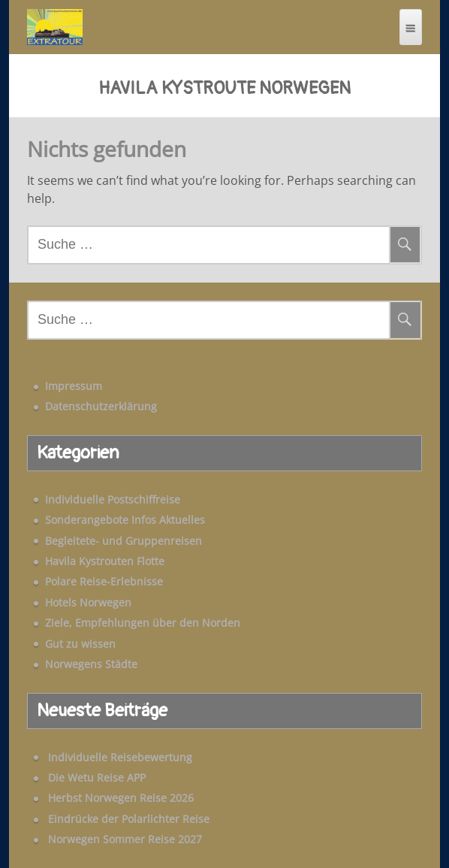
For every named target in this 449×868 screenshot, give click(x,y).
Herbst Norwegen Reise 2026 (121, 798)
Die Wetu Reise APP (97, 777)
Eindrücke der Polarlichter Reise (129, 819)
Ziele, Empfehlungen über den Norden (143, 623)
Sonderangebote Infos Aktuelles (125, 520)
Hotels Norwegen (88, 602)
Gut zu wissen (80, 644)
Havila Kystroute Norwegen (225, 89)
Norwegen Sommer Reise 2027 (125, 839)
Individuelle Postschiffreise (113, 499)
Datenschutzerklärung (101, 406)
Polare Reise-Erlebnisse (104, 581)
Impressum (74, 386)
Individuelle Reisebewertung (120, 757)
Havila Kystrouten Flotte (105, 561)
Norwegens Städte (91, 664)
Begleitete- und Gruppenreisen (124, 541)
